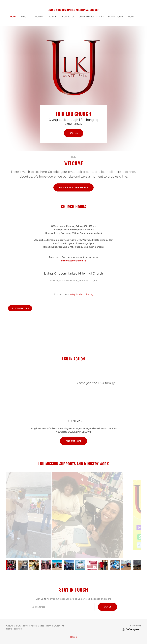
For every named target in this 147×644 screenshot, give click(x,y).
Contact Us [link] (68, 17)
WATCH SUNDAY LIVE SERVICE (73, 187)
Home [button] (73, 637)
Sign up (108, 607)
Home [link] (13, 17)
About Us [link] (26, 17)
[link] (73, 10)
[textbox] (62, 607)
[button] (132, 17)
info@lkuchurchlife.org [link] (82, 294)
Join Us (74, 133)
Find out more (73, 441)
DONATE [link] (39, 17)
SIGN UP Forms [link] (116, 17)
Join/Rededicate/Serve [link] (91, 17)
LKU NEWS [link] (53, 17)
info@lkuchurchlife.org (74, 261)
